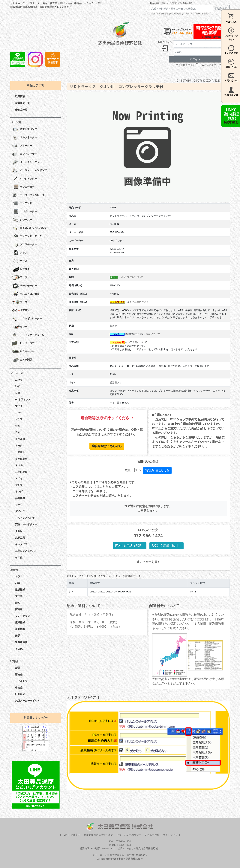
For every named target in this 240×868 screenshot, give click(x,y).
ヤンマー (20, 419)
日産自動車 (21, 459)
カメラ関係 (22, 360)
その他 (19, 557)
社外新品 (20, 694)
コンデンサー (23, 204)
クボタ (19, 505)
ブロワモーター (24, 245)
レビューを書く (148, 562)
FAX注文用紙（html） (166, 546)
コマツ (19, 413)
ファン (19, 253)
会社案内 (75, 835)
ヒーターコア (23, 343)
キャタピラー (22, 544)
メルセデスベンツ (25, 518)
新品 (18, 668)
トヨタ (19, 446)
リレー (19, 327)
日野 (18, 393)
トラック (20, 576)
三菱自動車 (21, 472)
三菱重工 (20, 452)
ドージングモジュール (28, 335)
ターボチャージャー (27, 162)
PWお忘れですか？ (211, 65)
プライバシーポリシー (129, 835)
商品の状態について (132, 277)
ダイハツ (20, 511)
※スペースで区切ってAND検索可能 (177, 3)
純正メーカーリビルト (27, 701)
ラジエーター (23, 187)
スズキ (19, 478)
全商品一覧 (21, 110)
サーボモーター (24, 286)
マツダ (19, 406)
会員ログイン (165, 42)
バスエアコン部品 (26, 294)
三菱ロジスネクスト (26, 551)
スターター (22, 146)
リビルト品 (21, 681)
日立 (18, 432)
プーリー (21, 302)
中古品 (19, 688)
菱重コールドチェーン (27, 524)
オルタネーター (24, 138)
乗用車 (19, 596)
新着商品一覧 (22, 103)
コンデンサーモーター (28, 236)
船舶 (18, 603)
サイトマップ (170, 835)
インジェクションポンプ (29, 171)
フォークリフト (24, 616)
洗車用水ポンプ (24, 129)
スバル (19, 465)
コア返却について (137, 342)
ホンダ (19, 492)
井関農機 (20, 498)
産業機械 (20, 622)
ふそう (19, 380)
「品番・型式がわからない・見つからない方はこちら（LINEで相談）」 (180, 14)
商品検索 (154, 3)
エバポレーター (24, 212)
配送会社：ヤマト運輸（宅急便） (92, 615)
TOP (64, 835)
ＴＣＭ (19, 531)
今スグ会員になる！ (138, 302)
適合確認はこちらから (107, 446)
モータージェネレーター (29, 195)
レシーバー (22, 220)
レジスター (22, 269)
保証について (153, 334)
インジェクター (24, 179)
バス (18, 583)
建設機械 (20, 590)
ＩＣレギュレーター (27, 319)
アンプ (19, 278)
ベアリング (22, 311)
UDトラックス (23, 399)
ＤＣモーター (23, 352)
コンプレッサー (24, 154)
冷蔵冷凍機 (21, 642)
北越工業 (20, 538)
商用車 (19, 609)
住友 (18, 426)
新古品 (19, 674)
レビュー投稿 (152, 835)
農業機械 (20, 629)
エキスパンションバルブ (29, 228)
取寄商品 (20, 96)
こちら (104, 487)
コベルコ (20, 439)
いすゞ (19, 386)
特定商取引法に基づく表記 (98, 835)
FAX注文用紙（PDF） (129, 546)
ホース (19, 261)
